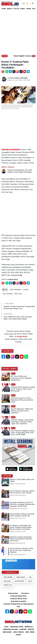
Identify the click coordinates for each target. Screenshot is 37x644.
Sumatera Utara (17, 627)
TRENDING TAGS (10, 572)
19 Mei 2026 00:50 (20, 495)
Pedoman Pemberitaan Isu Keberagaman (19, 604)
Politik (5, 56)
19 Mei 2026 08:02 (22, 509)
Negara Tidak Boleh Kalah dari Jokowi (22, 480)
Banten (31, 629)
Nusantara (13, 509)
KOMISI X (26, 290)
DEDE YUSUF (18, 294)
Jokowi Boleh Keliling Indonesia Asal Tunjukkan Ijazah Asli (22, 515)
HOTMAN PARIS (19, 581)
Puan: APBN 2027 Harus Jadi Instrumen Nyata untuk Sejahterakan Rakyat (18, 318)
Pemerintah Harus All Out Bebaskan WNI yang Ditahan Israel (22, 400)
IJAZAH (30, 581)
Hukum (12, 495)
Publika (12, 543)
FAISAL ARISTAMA (21, 78)
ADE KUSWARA (8, 577)
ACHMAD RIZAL (13, 280)
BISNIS (23, 9)
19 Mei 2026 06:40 (20, 484)
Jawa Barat (7, 632)
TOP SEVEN (7, 476)
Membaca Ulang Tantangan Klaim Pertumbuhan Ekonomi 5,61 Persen (21, 539)
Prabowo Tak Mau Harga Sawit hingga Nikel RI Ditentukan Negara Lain (19, 307)
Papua (18, 635)
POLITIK (16, 9)
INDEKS (10, 9)
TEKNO (29, 9)
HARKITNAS (7, 581)
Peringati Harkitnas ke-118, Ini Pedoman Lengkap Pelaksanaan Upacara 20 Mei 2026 (22, 504)
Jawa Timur (30, 632)
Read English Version (22, 56)
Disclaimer (25, 593)
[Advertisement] (18, 33)
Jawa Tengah (19, 632)
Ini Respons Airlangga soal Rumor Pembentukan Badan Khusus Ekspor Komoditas (21, 527)
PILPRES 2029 (8, 585)
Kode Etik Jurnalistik (18, 601)
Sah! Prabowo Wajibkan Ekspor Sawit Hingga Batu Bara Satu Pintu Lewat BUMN (23, 433)
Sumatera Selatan (10, 629)
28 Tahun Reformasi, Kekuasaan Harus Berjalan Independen (21, 378)
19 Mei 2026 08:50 (20, 555)
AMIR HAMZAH (21, 577)
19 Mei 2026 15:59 (20, 543)
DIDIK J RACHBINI (7, 294)
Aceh (6, 627)
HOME (4, 9)
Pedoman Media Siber (18, 596)
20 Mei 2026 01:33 (19, 518)
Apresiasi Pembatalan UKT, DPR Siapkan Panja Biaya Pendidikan (20, 171)
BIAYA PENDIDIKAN (16, 290)
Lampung (23, 629)
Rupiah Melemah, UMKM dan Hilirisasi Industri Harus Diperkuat (22, 411)
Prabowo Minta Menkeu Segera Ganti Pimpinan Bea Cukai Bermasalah (23, 389)
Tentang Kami (13, 593)
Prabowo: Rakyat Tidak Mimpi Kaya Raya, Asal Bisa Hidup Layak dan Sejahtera (22, 422)
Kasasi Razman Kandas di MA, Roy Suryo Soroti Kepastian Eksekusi (22, 550)
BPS (30, 577)
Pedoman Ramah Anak (18, 599)
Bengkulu (29, 627)
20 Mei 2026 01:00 (20, 532)
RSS (19, 607)
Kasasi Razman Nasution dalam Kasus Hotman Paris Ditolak (22, 492)
